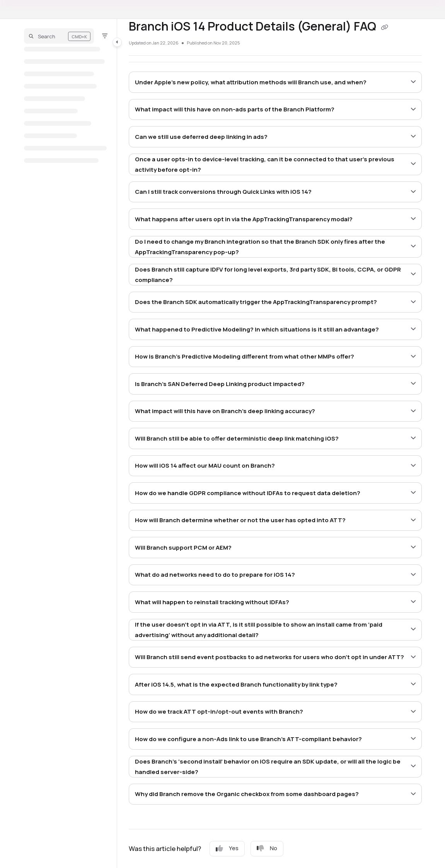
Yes (227, 848)
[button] (59, 36)
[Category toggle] (117, 42)
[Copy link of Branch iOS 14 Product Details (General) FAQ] (385, 27)
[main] (275, 443)
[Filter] (105, 36)
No (267, 848)
